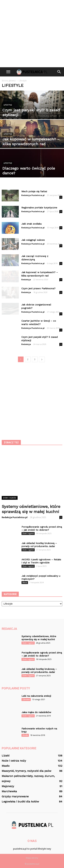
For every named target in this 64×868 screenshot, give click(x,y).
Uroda (25, 735)
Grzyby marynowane (15, 796)
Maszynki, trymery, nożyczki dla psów (26, 771)
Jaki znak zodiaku (31, 224)
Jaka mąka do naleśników (36, 712)
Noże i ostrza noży (14, 761)
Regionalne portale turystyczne (39, 208)
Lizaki (6, 756)
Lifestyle (8, 105)
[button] (59, 72)
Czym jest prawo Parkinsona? (38, 288)
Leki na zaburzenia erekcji (36, 696)
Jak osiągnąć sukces (33, 240)
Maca (25, 582)
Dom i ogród (10, 498)
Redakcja (26, 279)
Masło (6, 766)
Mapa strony (32, 858)
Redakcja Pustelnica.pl (33, 195)
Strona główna (9, 81)
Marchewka (9, 791)
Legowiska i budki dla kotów (20, 802)
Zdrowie (26, 699)
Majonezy (8, 786)
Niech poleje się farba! (34, 191)
